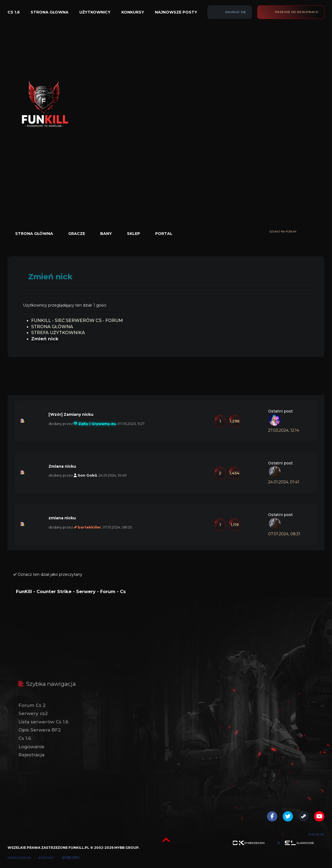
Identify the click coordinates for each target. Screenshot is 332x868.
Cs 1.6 (14, 12)
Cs (123, 591)
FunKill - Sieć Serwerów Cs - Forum (77, 320)
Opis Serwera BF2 (40, 730)
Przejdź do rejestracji (297, 12)
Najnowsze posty (176, 12)
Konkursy (133, 12)
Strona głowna (50, 12)
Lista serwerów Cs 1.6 (43, 722)
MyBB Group (126, 848)
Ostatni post (280, 411)
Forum (108, 591)
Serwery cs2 (33, 713)
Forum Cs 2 (32, 705)
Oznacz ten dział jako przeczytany (48, 574)
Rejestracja (31, 755)
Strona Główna (52, 327)
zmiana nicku (62, 518)
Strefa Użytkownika (58, 333)
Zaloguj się (235, 12)
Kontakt (46, 858)
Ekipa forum (19, 858)
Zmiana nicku (62, 466)
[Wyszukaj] (322, 232)
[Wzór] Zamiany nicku (71, 414)
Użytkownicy (95, 12)
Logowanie (31, 747)
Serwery (86, 591)
